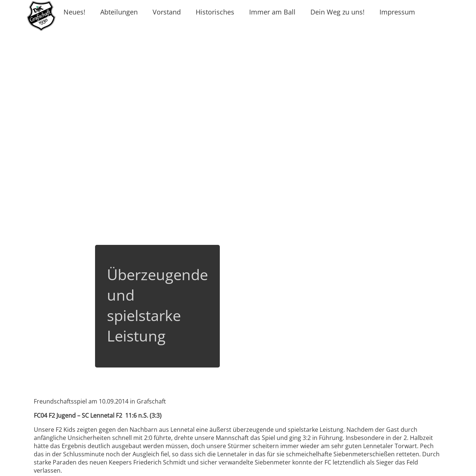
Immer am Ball (272, 12)
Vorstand (167, 12)
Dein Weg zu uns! (338, 12)
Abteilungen (119, 12)
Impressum (397, 12)
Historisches (215, 12)
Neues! (74, 12)
